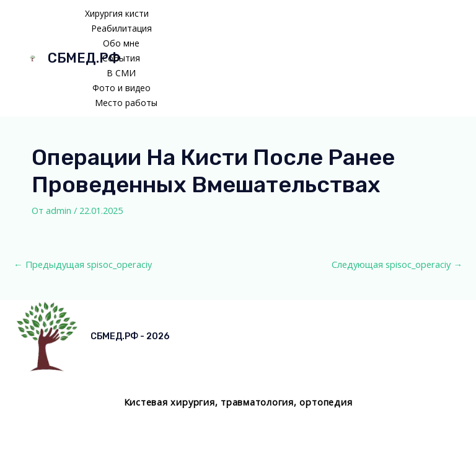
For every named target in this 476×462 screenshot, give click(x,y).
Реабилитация (121, 28)
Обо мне (121, 43)
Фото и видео (121, 88)
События (121, 58)
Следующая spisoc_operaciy (397, 264)
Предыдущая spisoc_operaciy (83, 264)
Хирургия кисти (117, 13)
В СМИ (121, 73)
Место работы (126, 103)
